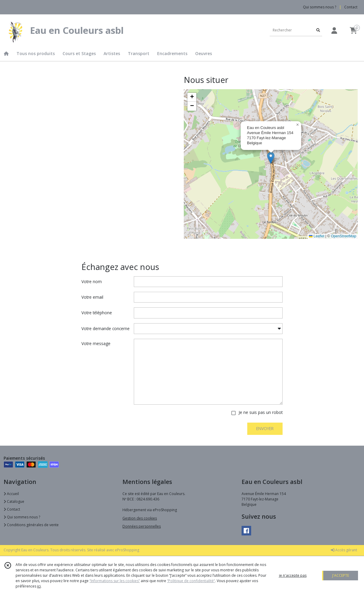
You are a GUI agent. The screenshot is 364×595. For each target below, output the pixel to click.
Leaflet (317, 236)
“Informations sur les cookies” (115, 581)
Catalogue (14, 501)
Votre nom (92, 281)
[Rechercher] (318, 30)
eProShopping (127, 550)
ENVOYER (265, 428)
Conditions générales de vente (31, 525)
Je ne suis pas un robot (261, 412)
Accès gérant (344, 550)
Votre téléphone (97, 313)
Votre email (92, 297)
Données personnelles (142, 526)
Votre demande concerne (106, 328)
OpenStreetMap (343, 236)
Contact (351, 7)
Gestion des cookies (140, 518)
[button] (271, 158)
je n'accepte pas (293, 575)
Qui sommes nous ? (22, 517)
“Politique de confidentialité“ (191, 581)
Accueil (11, 494)
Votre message (96, 343)
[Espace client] (334, 30)
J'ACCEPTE (341, 575)
